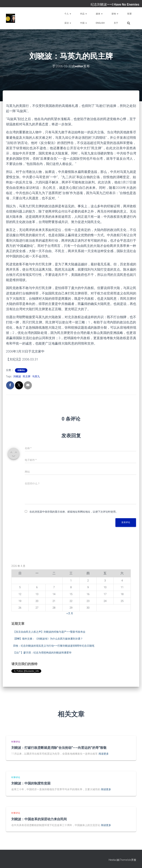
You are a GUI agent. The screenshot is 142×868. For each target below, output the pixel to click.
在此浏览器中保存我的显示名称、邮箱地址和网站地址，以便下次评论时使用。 (74, 512)
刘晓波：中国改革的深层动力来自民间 (39, 819)
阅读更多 (104, 754)
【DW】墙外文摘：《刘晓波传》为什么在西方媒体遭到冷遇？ (48, 639)
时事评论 (21, 370)
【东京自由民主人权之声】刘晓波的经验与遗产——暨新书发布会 (49, 632)
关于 (116, 23)
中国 (83, 23)
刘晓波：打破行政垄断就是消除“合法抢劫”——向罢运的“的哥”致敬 (59, 748)
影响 (115, 14)
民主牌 (27, 376)
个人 (68, 14)
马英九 (36, 376)
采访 (68, 23)
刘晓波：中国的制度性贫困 (31, 783)
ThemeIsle (125, 860)
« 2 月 (70, 613)
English (100, 23)
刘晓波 (17, 376)
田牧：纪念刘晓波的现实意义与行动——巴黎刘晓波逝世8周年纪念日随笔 (54, 646)
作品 (83, 14)
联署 (130, 14)
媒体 (99, 14)
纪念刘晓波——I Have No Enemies (115, 4)
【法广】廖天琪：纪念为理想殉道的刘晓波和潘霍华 (42, 653)
